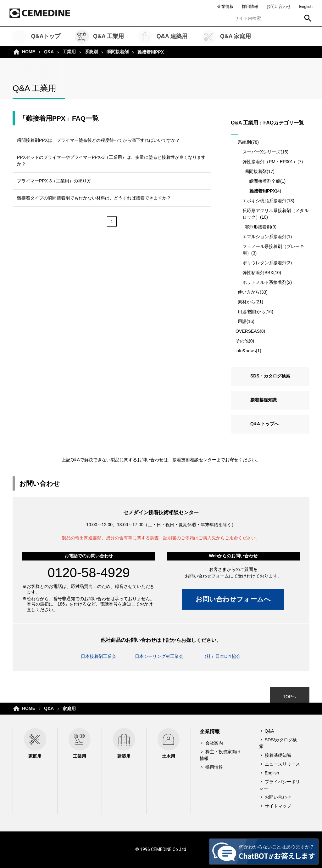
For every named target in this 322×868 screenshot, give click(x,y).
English (306, 6)
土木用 (169, 743)
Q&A (49, 52)
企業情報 (225, 6)
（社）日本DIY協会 (221, 656)
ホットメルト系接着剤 (264, 282)
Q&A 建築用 (163, 37)
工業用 (69, 52)
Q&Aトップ (37, 37)
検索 (308, 18)
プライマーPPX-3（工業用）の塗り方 (54, 181)
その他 (242, 341)
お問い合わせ (279, 6)
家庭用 (35, 743)
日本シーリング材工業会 (159, 656)
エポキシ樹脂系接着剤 (264, 201)
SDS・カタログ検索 (270, 376)
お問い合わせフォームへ (233, 599)
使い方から (249, 292)
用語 (242, 321)
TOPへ (290, 697)
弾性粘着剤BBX (258, 273)
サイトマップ (278, 806)
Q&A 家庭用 (226, 37)
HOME (29, 52)
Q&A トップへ (264, 424)
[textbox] (273, 18)
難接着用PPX (263, 191)
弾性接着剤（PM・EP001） (270, 162)
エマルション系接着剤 (264, 237)
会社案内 (214, 743)
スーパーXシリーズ (261, 152)
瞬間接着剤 (118, 52)
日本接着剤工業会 (98, 656)
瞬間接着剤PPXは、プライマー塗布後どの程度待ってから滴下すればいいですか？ (98, 140)
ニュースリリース (282, 764)
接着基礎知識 (264, 400)
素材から (247, 302)
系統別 (91, 52)
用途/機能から (252, 312)
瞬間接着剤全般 (265, 181)
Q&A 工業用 (100, 37)
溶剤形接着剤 (258, 227)
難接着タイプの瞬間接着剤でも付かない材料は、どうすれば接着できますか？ (94, 198)
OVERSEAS (248, 331)
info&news (246, 351)
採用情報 (250, 6)
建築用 (124, 743)
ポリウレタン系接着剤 (264, 263)
